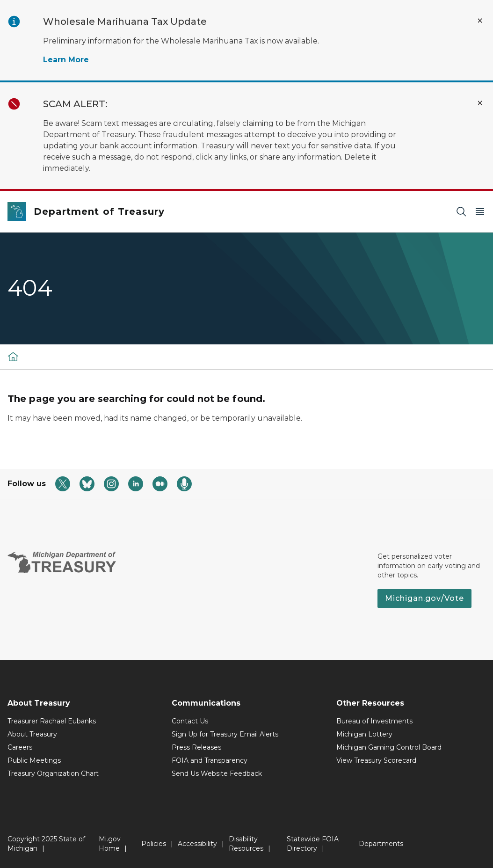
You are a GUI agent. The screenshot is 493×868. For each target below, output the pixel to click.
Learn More (66, 60)
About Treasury (32, 734)
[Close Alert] (480, 21)
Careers (20, 747)
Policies (154, 844)
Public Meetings (34, 760)
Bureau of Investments (374, 721)
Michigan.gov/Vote (424, 598)
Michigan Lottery (364, 734)
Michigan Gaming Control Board (389, 747)
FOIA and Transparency (210, 760)
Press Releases (196, 747)
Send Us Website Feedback (217, 773)
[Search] (461, 212)
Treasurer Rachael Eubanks (52, 721)
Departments (381, 844)
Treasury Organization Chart (53, 773)
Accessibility (197, 844)
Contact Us (190, 721)
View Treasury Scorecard (376, 760)
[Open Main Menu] (480, 212)
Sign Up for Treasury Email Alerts (225, 734)
